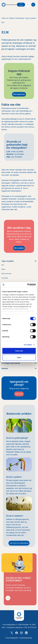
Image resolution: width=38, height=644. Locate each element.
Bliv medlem (21, 5)
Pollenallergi (19, 18)
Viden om (5, 18)
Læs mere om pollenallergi (19, 543)
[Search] (28, 5)
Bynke (3, 269)
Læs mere (19, 394)
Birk (3, 265)
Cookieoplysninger (26, 638)
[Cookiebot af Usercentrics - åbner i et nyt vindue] (27, 285)
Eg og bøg (5, 278)
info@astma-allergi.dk (14, 627)
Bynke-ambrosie (6, 274)
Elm (3, 22)
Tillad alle (19, 351)
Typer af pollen (30, 18)
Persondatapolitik (12, 638)
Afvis (19, 358)
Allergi (12, 18)
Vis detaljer (28, 345)
